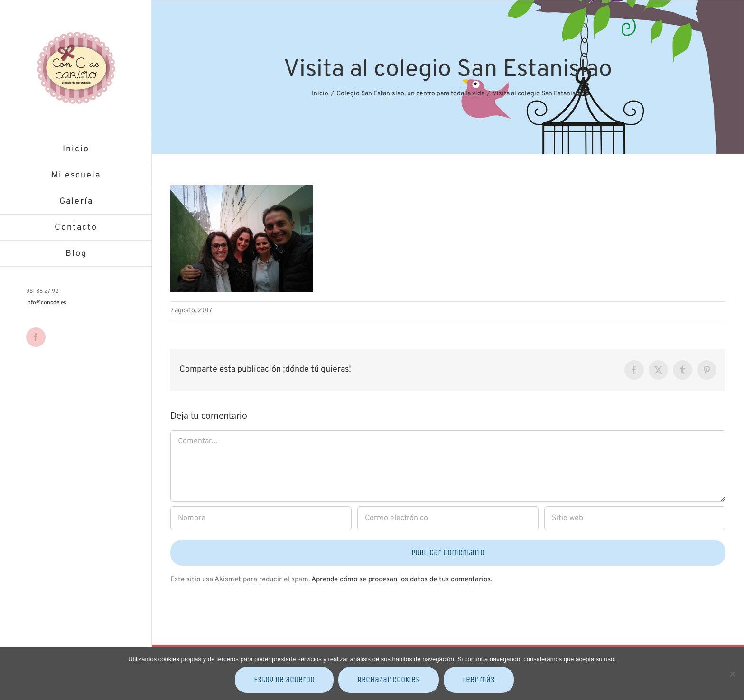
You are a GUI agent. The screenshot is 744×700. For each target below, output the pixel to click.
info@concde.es (46, 303)
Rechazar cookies (389, 680)
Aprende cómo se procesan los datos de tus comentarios (401, 580)
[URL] (635, 518)
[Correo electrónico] (448, 518)
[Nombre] (261, 518)
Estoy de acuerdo (284, 680)
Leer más (479, 680)
